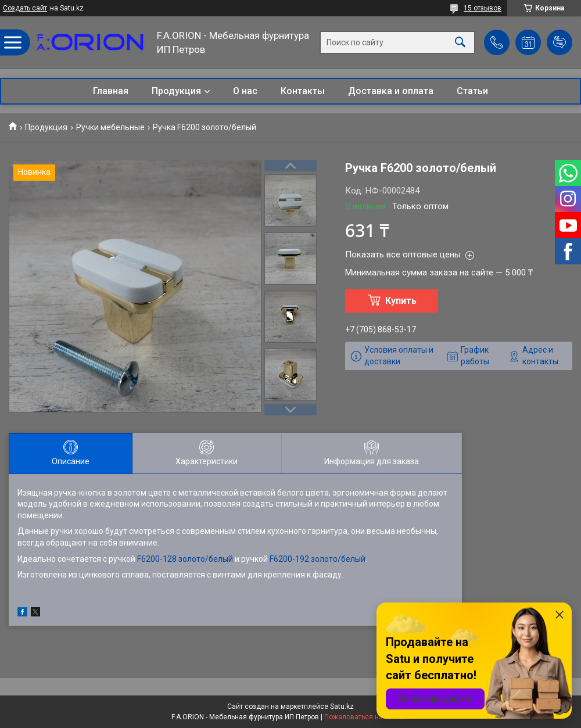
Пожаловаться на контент (367, 717)
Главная (111, 91)
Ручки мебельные (110, 127)
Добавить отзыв (560, 42)
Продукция (176, 91)
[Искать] (460, 43)
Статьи (472, 91)
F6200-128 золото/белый (185, 559)
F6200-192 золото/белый (318, 559)
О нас (245, 91)
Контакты (303, 91)
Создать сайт (25, 8)
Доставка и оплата (391, 91)
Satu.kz (342, 707)
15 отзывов (483, 8)
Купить (401, 301)
